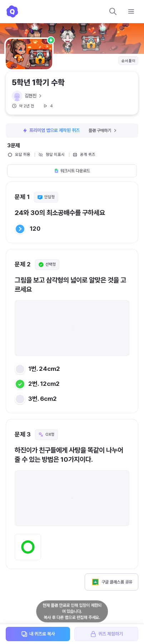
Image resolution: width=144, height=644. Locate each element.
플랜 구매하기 (103, 131)
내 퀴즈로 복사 (38, 634)
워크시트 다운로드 (72, 171)
